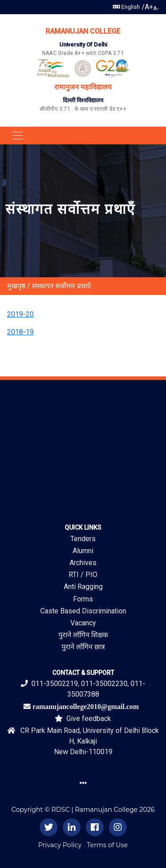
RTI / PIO (83, 575)
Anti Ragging (83, 587)
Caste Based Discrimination (83, 611)
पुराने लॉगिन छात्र (83, 647)
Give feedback (83, 719)
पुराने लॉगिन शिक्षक (83, 635)
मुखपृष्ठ (16, 286)
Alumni (83, 551)
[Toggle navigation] (18, 136)
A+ (149, 7)
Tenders (83, 539)
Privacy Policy (60, 845)
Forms (83, 599)
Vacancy (83, 623)
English (126, 7)
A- (156, 8)
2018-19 (20, 332)
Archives (83, 563)
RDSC (60, 810)
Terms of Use (107, 845)
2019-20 (20, 314)
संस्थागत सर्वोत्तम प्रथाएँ (62, 286)
